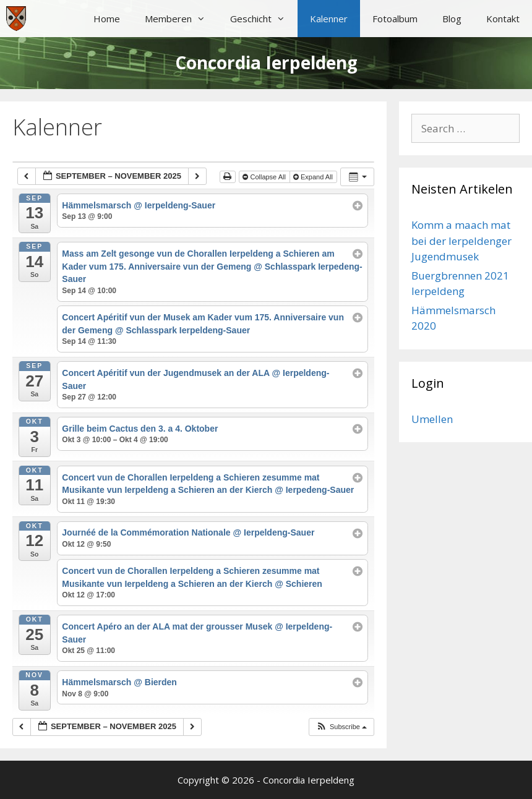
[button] (341, 727)
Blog (452, 19)
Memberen (181, 19)
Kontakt (503, 19)
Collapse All (265, 177)
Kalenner (329, 19)
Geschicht (264, 19)
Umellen (432, 419)
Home (107, 19)
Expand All (314, 177)
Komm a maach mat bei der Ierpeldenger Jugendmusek (461, 241)
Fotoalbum (395, 19)
